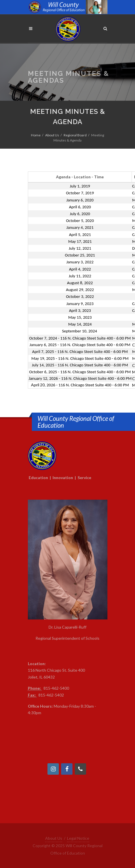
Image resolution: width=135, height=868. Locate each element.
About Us (52, 135)
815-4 (49, 688)
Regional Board (75, 135)
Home (36, 135)
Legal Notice (78, 838)
